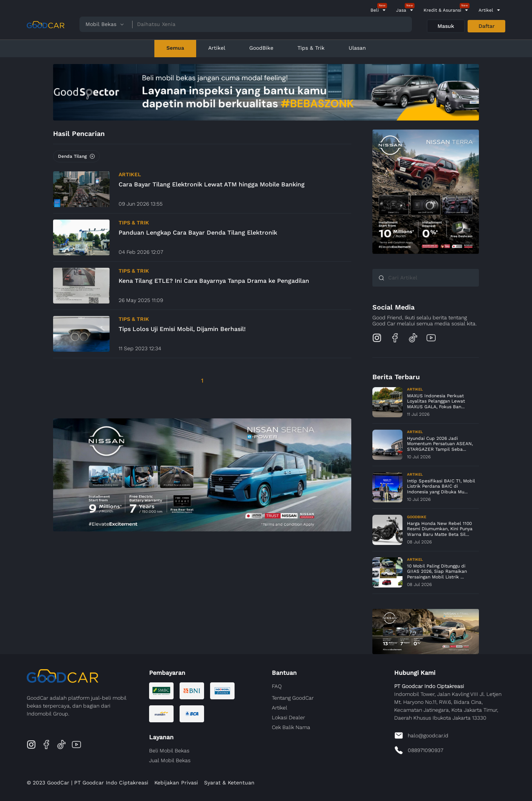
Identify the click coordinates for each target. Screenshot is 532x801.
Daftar (487, 26)
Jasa (401, 10)
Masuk (446, 26)
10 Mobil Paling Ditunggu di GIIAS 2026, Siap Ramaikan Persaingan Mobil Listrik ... (437, 571)
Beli (375, 10)
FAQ (277, 686)
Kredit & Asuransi (442, 10)
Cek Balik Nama (291, 727)
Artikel (486, 10)
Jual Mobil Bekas (170, 760)
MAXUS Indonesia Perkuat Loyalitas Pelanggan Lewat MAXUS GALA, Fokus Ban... (436, 401)
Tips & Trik (311, 48)
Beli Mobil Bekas (169, 751)
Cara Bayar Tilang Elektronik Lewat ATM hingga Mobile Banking (212, 184)
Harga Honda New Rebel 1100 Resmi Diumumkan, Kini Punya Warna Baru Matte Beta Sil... (440, 529)
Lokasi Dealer (288, 717)
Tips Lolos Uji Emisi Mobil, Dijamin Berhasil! (182, 329)
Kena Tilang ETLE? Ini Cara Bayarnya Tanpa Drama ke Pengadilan (214, 281)
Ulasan (357, 48)
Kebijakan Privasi (176, 783)
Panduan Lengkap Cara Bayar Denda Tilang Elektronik (198, 233)
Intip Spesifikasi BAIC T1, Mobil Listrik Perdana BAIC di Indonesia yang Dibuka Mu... (441, 486)
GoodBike (261, 48)
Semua (175, 48)
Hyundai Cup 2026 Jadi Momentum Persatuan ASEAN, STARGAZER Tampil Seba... (440, 444)
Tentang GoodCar (293, 698)
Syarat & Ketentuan (229, 783)
